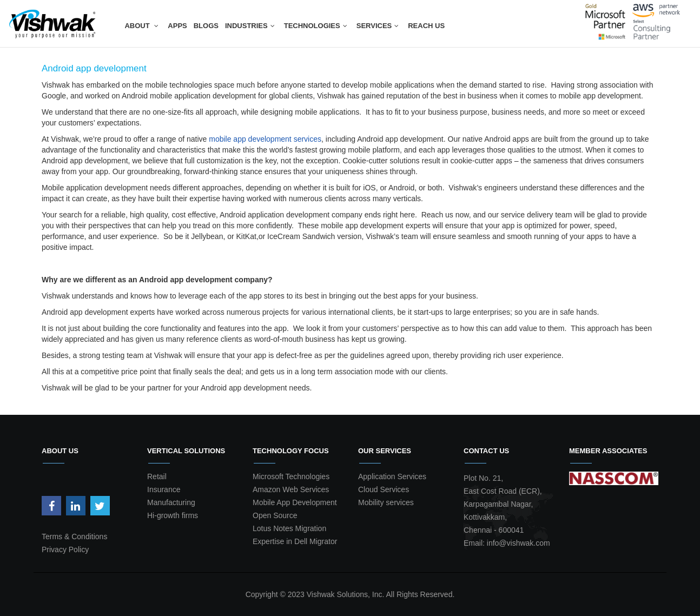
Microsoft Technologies (291, 476)
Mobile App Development (295, 502)
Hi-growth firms (173, 515)
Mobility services (386, 502)
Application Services (392, 476)
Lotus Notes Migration (289, 528)
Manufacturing (171, 502)
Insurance (164, 489)
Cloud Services (384, 489)
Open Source (275, 515)
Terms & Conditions (74, 536)
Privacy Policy (65, 549)
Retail (157, 476)
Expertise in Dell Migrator (295, 541)
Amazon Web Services (291, 489)
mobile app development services (265, 139)
